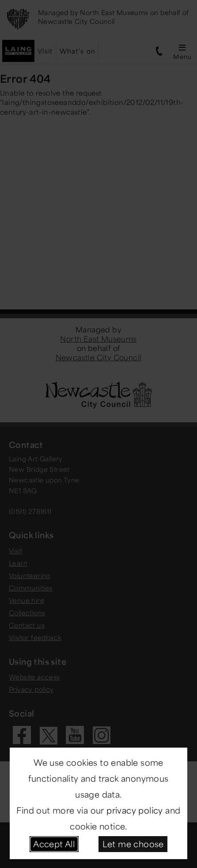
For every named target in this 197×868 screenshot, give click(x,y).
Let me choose (133, 844)
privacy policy (135, 810)
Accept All (54, 844)
